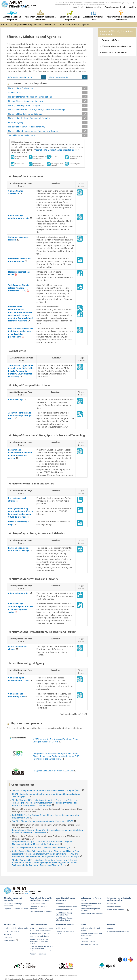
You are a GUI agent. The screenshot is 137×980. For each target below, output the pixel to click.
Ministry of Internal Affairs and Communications (30, 97)
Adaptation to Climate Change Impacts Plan (55, 150)
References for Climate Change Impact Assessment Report (42, 928)
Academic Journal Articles (40, 932)
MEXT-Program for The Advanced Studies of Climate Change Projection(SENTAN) (56, 740)
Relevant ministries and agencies (91, 928)
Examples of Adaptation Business (91, 909)
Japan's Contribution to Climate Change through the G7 (19, 416)
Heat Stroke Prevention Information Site (19, 260)
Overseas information (90, 942)
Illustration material (12, 930)
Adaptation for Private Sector (91, 899)
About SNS (8, 933)
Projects (84, 937)
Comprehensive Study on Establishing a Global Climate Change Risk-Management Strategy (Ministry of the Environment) (43, 843)
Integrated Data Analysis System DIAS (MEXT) (53, 771)
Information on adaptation (20, 77)
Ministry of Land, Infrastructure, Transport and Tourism (33, 131)
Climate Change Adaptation (15, 192)
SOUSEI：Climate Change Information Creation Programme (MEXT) (43, 821)
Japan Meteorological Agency (22, 135)
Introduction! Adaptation (117, 909)
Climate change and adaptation (13, 899)
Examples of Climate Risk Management (91, 904)
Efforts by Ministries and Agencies (116, 46)
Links (124, 7)
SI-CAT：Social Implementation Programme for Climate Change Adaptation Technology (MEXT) (46, 795)
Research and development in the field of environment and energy (21, 453)
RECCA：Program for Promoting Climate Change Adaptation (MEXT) (43, 848)
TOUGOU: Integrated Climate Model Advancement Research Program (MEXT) (47, 790)
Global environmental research (18, 238)
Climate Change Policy (18, 593)
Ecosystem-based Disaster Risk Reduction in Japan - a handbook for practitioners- (21, 332)
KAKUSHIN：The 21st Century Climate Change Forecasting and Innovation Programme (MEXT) (46, 816)
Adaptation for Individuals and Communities (119, 899)
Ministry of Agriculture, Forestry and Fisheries (29, 118)
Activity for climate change (17, 648)
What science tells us (64, 909)
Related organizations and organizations (92, 933)
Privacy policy (9, 939)
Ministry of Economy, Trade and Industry (27, 127)
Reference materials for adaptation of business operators (39, 940)
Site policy (8, 936)
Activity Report (61, 927)
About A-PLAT (78, 7)
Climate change (15, 399)
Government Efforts (110, 40)
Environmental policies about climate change (19, 549)
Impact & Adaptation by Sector (16, 908)
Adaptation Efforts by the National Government (41, 899)
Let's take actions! (114, 906)
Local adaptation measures (66, 906)
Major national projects (60, 77)
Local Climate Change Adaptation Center (64, 918)
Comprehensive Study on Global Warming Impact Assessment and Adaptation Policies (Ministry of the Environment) (47, 831)
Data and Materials (93, 7)
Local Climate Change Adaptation (65, 899)
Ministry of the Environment (21, 88)
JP (123, 3)
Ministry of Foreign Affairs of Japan (24, 105)
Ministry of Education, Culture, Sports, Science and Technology (37, 110)
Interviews (60, 904)
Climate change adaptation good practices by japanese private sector (21, 606)
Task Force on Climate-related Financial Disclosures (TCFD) (19, 288)
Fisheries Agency (16, 122)
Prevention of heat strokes (17, 499)
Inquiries (132, 7)
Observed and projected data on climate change (42, 946)
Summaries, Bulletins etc (40, 935)
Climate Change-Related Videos (65, 931)
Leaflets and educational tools (16, 927)
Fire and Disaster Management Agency (25, 101)
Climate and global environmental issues (18, 679)
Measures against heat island (18, 273)
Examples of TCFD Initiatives (92, 913)
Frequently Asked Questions (118, 930)
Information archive (111, 7)
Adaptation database (38, 951)
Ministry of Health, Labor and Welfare (25, 114)
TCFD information (88, 940)
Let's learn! (111, 904)
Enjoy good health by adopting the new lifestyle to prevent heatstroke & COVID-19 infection (20, 513)
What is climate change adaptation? (13, 904)
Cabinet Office (15, 92)
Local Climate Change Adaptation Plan (64, 913)
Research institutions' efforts (114, 52)
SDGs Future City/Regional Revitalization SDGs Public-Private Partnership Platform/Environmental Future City (21, 371)
